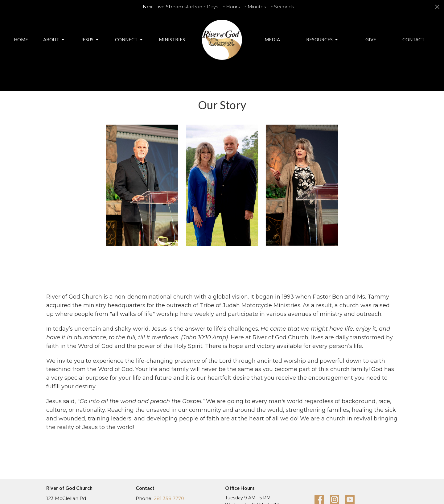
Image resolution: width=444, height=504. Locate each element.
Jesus (90, 40)
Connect (129, 40)
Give (371, 39)
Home (21, 39)
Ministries (172, 39)
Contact (413, 39)
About (54, 40)
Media (272, 39)
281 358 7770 (169, 498)
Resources (323, 40)
